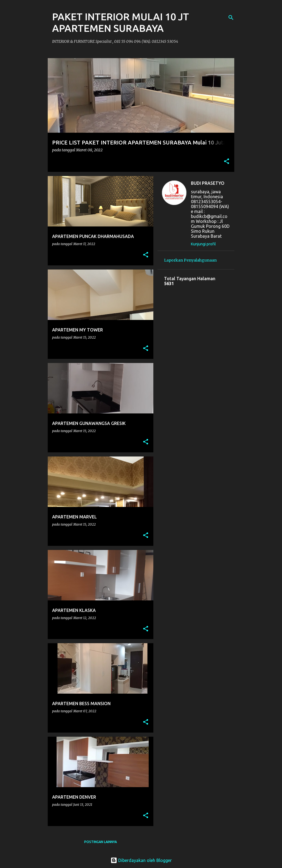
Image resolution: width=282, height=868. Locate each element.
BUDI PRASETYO (208, 183)
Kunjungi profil (203, 244)
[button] (227, 162)
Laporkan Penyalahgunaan (190, 260)
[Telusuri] (231, 18)
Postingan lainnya (101, 842)
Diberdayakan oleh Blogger (141, 860)
